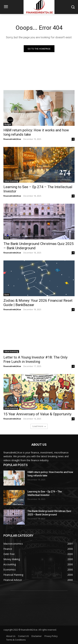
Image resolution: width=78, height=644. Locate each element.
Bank (7, 238)
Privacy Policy (51, 636)
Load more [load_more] (39, 426)
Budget (8, 124)
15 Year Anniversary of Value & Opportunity (37, 414)
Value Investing (11, 181)
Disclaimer (37, 636)
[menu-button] (6, 7)
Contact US (23, 636)
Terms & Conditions (16, 640)
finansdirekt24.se (12, 139)
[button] (73, 7)
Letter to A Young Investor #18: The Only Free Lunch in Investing (35, 359)
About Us (11, 636)
